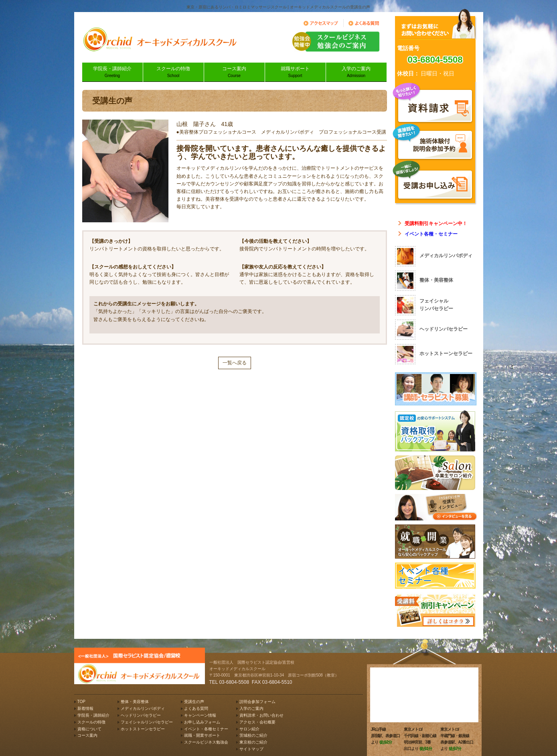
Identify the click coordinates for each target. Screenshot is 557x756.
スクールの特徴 (173, 72)
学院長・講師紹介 (112, 72)
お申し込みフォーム (202, 722)
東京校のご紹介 (253, 742)
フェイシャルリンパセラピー (147, 722)
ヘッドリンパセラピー (141, 715)
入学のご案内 (356, 72)
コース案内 (234, 72)
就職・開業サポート (202, 735)
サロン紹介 (249, 729)
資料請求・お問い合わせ (261, 715)
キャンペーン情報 (200, 715)
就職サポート (295, 72)
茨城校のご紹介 (253, 735)
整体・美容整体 (135, 702)
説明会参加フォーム (257, 702)
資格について (89, 729)
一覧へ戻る (235, 363)
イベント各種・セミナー (431, 234)
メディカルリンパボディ (143, 708)
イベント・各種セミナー (206, 729)
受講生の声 (194, 702)
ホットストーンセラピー (143, 729)
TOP (81, 702)
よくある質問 (196, 708)
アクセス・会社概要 (257, 722)
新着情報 (85, 708)
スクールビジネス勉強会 (206, 742)
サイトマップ (251, 749)
